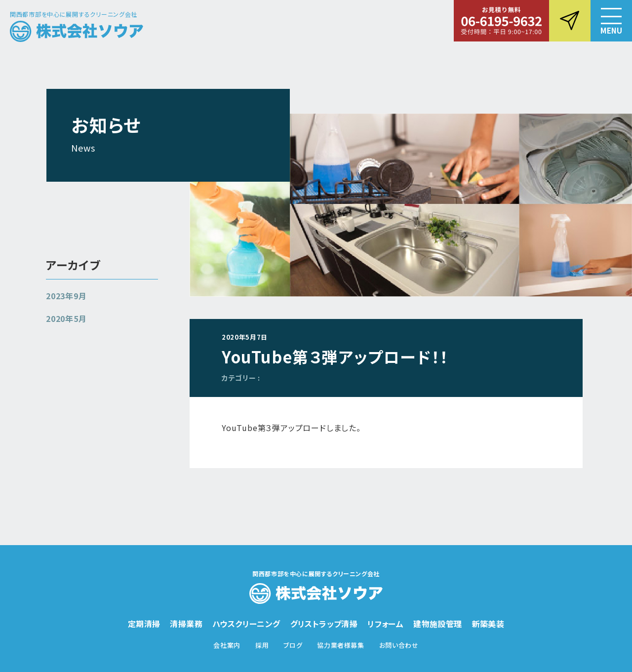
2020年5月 (66, 318)
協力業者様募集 (341, 645)
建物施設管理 (437, 624)
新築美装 (488, 624)
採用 (262, 645)
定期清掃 (144, 624)
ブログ (293, 645)
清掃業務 (186, 624)
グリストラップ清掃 (324, 624)
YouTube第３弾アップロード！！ (335, 356)
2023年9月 (66, 296)
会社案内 (227, 645)
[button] (611, 21)
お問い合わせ (399, 645)
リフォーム (385, 624)
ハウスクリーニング (246, 624)
